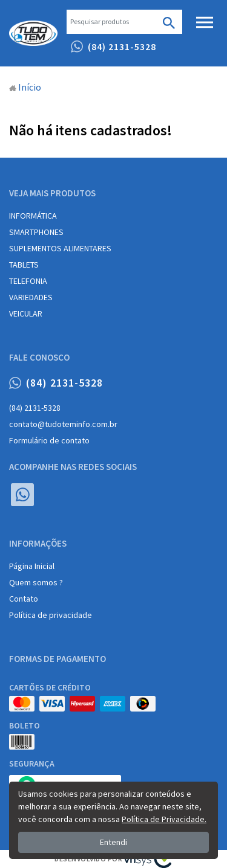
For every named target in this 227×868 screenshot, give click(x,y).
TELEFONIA (28, 281)
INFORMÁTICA (33, 216)
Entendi (113, 842)
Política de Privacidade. (164, 819)
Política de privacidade (51, 615)
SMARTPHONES (36, 232)
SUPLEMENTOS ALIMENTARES (60, 248)
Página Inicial (32, 566)
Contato (24, 599)
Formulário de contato (49, 440)
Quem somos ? (36, 582)
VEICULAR (26, 313)
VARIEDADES (31, 297)
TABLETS (24, 265)
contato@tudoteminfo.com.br (63, 424)
